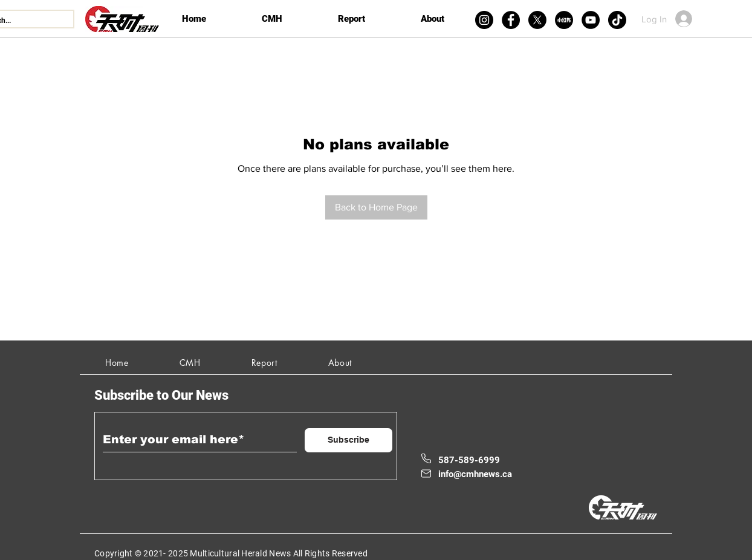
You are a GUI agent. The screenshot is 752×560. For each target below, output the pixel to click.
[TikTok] (617, 20)
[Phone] (426, 458)
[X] (537, 20)
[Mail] (426, 474)
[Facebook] (511, 20)
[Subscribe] (348, 440)
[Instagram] (484, 20)
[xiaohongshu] (564, 20)
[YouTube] (591, 20)
